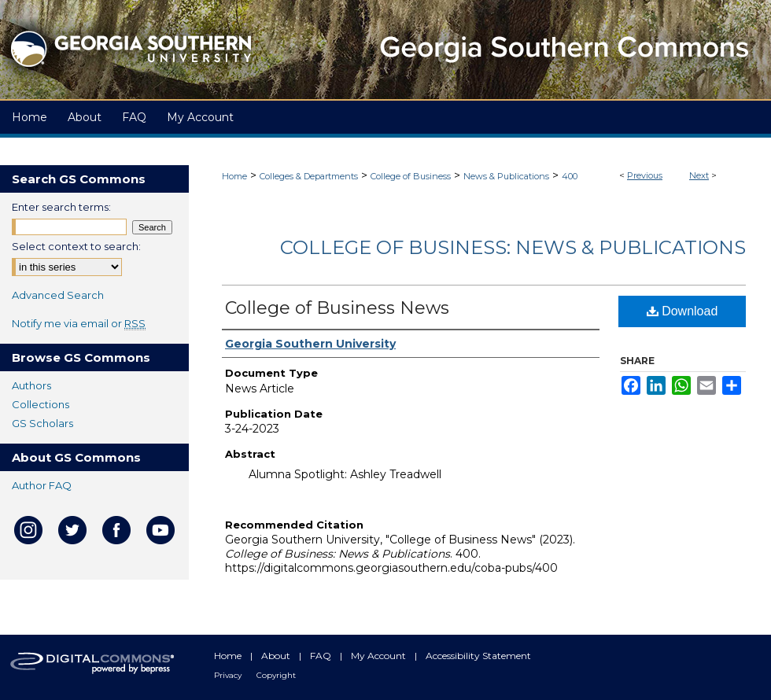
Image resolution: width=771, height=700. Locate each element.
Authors (31, 385)
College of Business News (337, 308)
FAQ (322, 656)
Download (682, 311)
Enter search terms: (61, 207)
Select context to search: (76, 246)
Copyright (276, 675)
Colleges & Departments (309, 176)
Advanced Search (58, 295)
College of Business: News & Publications (513, 247)
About (277, 656)
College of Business (411, 176)
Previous (645, 175)
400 (570, 176)
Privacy (229, 675)
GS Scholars (42, 423)
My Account (380, 656)
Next (699, 175)
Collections (41, 404)
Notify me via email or (79, 323)
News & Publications (506, 176)
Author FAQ (42, 485)
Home (234, 176)
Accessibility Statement (478, 656)
